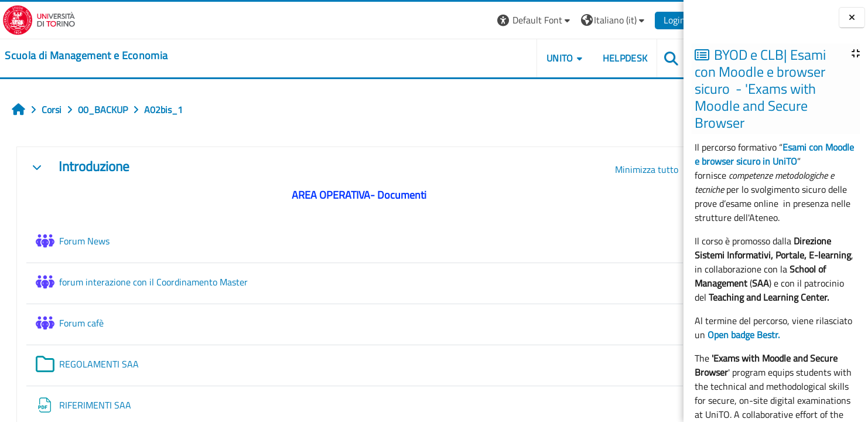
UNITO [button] (549, 58)
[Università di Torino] (37, 19)
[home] (84, 56)
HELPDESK (614, 58)
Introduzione (94, 167)
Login (663, 20)
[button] (523, 20)
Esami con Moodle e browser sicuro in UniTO (774, 154)
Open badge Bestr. (744, 335)
